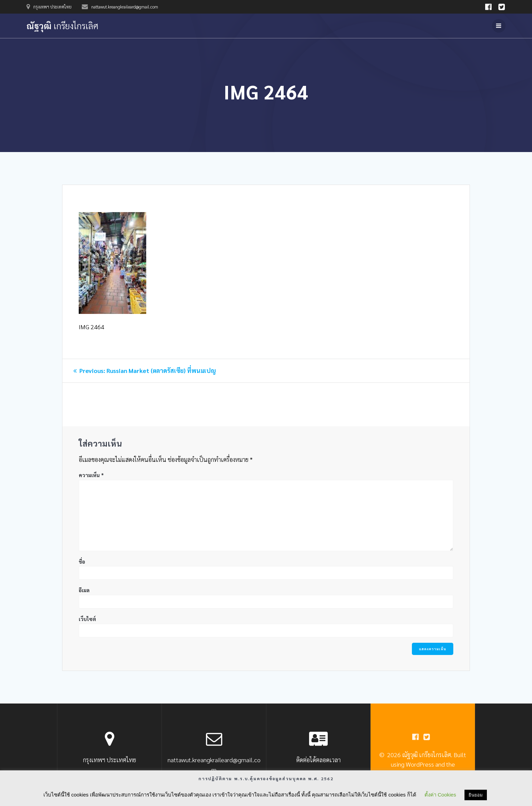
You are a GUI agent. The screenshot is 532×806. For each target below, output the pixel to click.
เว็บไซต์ (87, 619)
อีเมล (84, 590)
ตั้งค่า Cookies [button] (440, 795)
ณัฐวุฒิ (62, 26)
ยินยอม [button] (476, 795)
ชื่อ (82, 561)
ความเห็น (91, 475)
